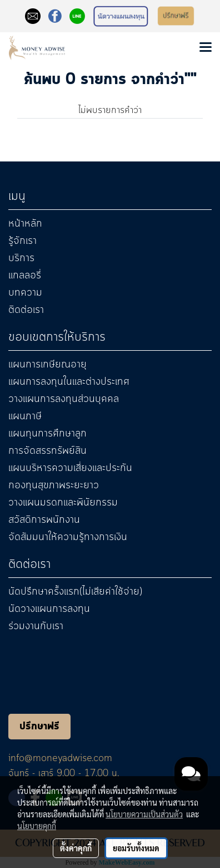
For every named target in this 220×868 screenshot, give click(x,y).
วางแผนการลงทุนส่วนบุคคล (64, 399)
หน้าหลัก (25, 224)
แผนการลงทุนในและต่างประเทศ (69, 382)
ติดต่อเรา (26, 310)
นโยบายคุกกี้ (37, 826)
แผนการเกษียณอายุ (47, 365)
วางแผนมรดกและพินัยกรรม (63, 503)
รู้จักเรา (22, 241)
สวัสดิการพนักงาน (44, 520)
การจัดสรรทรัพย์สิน (47, 451)
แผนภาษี (25, 416)
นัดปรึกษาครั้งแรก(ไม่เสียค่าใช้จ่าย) (75, 592)
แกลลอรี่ (25, 276)
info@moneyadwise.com (60, 758)
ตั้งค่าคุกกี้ (76, 848)
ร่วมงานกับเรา (36, 626)
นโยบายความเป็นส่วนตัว (144, 814)
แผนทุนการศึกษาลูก (47, 434)
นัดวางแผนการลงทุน (49, 609)
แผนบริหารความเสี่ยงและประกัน (70, 468)
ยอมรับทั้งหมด (136, 848)
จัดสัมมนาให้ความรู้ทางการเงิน (68, 537)
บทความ (25, 293)
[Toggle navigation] (206, 48)
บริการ (21, 258)
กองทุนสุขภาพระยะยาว (54, 486)
